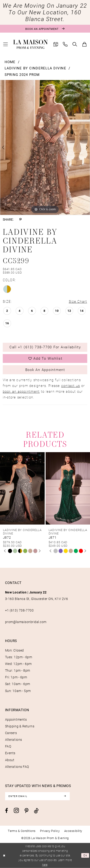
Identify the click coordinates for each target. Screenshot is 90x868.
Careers (11, 733)
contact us (71, 386)
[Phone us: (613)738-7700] (65, 44)
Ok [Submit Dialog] (85, 855)
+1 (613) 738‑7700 (19, 610)
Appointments (16, 720)
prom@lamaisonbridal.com (26, 622)
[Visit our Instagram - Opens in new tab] (16, 810)
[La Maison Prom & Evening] (30, 44)
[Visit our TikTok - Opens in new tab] (36, 811)
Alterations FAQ (17, 767)
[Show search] (75, 44)
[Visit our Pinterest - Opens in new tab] (26, 811)
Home (10, 62)
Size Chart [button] (78, 301)
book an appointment (21, 391)
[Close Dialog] (4, 856)
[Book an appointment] (45, 29)
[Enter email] (38, 796)
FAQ (8, 746)
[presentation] (22, 488)
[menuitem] (6, 44)
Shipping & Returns (20, 726)
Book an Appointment (45, 370)
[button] (6, 44)
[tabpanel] (45, 148)
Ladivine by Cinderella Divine (35, 68)
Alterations (14, 740)
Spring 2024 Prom (22, 75)
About (10, 760)
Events (10, 753)
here (45, 865)
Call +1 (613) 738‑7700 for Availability (45, 347)
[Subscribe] (65, 796)
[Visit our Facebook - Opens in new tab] (7, 811)
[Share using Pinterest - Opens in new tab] (20, 220)
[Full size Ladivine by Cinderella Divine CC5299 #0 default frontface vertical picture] (45, 148)
